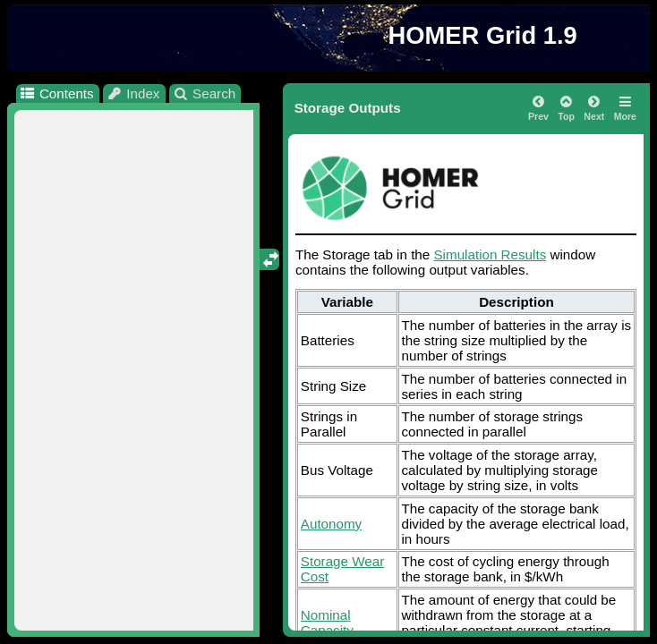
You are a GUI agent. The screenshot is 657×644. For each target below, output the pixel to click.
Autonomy (331, 524)
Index (133, 93)
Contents (56, 93)
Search (205, 93)
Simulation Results (490, 254)
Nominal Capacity (327, 623)
